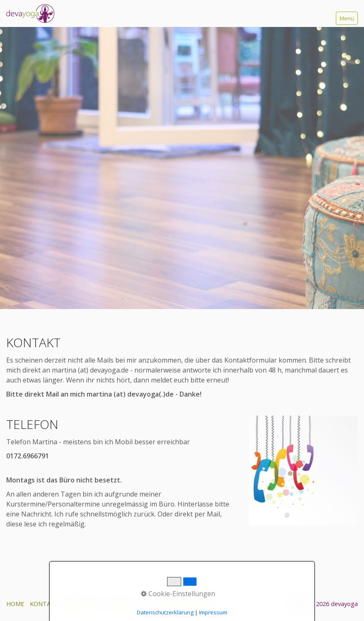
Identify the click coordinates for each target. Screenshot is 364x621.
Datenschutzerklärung (165, 612)
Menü (347, 18)
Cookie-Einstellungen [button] (178, 594)
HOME (15, 604)
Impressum (213, 612)
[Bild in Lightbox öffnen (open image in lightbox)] (303, 470)
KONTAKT (44, 604)
